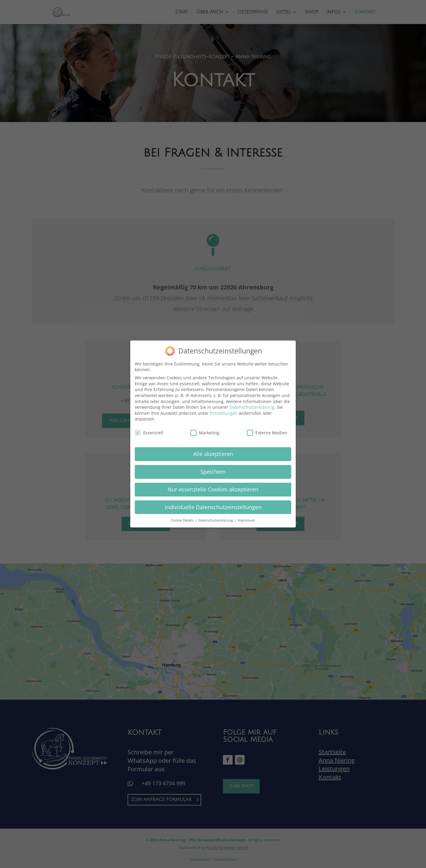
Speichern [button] (213, 472)
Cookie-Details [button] (183, 520)
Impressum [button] (246, 520)
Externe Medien (267, 433)
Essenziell (149, 433)
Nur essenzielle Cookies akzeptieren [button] (213, 489)
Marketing (205, 433)
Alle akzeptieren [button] (213, 454)
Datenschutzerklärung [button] (216, 520)
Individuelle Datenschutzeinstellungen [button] (213, 507)
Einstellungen (224, 413)
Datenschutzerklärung (252, 407)
